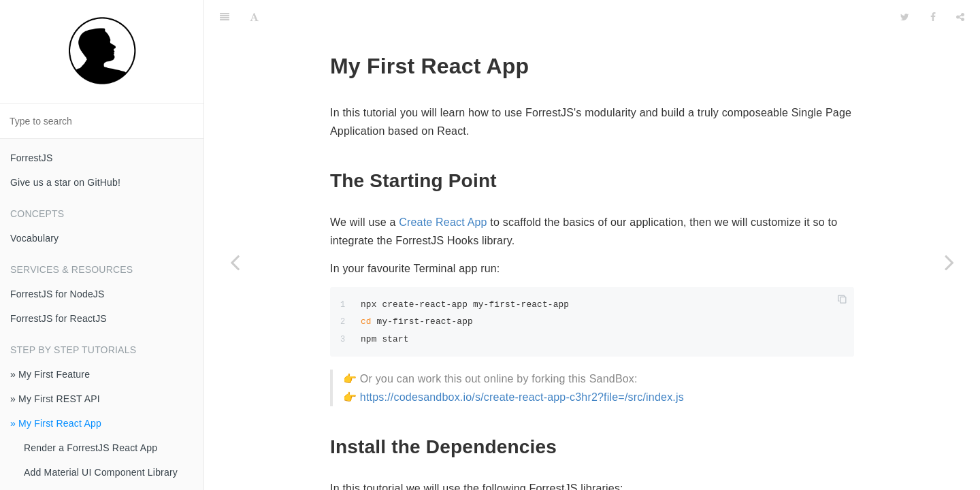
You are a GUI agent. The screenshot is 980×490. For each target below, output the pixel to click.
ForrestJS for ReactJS (59, 318)
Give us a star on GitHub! (65, 182)
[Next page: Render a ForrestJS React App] (949, 262)
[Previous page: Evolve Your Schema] (235, 262)
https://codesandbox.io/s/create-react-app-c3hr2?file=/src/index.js (522, 363)
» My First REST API (55, 399)
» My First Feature (50, 374)
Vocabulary (34, 238)
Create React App (443, 188)
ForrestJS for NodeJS (58, 294)
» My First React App (56, 423)
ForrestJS (31, 158)
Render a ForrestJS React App (91, 448)
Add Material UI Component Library (101, 472)
